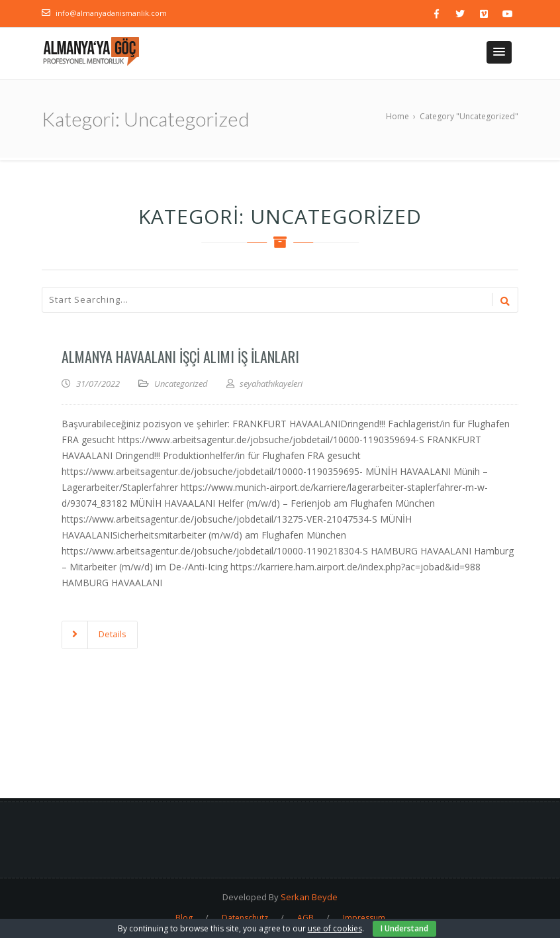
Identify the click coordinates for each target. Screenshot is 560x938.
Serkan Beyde (309, 897)
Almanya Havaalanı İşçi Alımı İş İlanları (180, 356)
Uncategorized (181, 384)
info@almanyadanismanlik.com (111, 13)
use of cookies (335, 928)
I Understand (404, 928)
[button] (499, 52)
